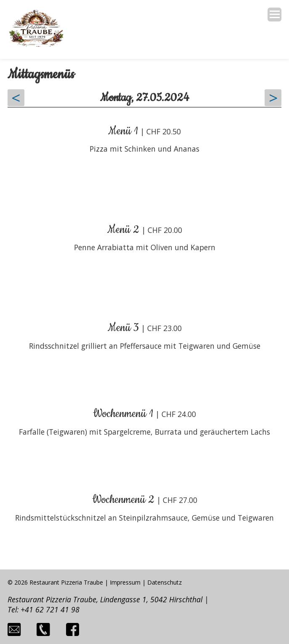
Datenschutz (164, 582)
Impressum (125, 582)
